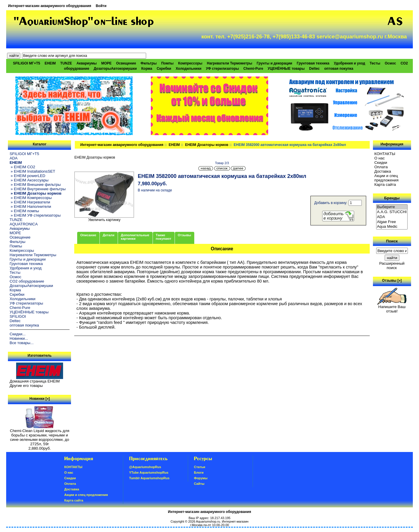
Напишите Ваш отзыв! (392, 307)
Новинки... (19, 338)
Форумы (201, 478)
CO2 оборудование (27, 281)
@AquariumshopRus (145, 467)
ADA (14, 158)
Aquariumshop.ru (208, 521)
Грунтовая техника (313, 63)
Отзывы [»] (392, 281)
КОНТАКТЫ (385, 154)
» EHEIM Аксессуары (29, 180)
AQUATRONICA (24, 224)
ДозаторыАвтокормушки (115, 69)
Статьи (200, 467)
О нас (380, 158)
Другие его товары (26, 386)
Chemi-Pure (253, 69)
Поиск (392, 241)
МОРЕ (106, 63)
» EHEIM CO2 (22, 167)
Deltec (315, 69)
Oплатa (381, 167)
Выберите (392, 207)
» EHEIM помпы (24, 211)
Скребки (164, 69)
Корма (147, 69)
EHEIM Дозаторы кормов (207, 145)
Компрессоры (190, 63)
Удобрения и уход (350, 63)
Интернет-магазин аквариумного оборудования (49, 6)
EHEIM (174, 145)
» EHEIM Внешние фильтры (35, 185)
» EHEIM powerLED (28, 176)
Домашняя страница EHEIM (35, 381)
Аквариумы (87, 63)
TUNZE (66, 63)
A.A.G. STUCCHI (392, 212)
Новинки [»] (39, 399)
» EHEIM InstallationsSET (32, 171)
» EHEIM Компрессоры (31, 198)
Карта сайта (385, 185)
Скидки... (18, 334)
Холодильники (189, 69)
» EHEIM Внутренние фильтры (38, 189)
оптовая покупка (339, 69)
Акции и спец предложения (386, 178)
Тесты (375, 63)
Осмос (390, 63)
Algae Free (392, 222)
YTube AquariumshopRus (149, 472)
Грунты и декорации (274, 63)
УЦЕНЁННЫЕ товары (286, 69)
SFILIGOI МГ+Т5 (26, 63)
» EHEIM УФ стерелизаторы (35, 215)
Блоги (199, 472)
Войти (101, 6)
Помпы (167, 63)
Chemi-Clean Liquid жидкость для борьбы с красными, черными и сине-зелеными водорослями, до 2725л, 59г (40, 436)
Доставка (383, 171)
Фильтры (149, 63)
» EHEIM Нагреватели (30, 202)
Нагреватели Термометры (229, 63)
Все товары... (22, 343)
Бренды (392, 198)
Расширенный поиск (392, 266)
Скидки (381, 163)
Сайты (199, 484)
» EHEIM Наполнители (30, 206)
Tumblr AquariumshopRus (149, 478)
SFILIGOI (18, 316)
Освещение (126, 63)
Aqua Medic (392, 227)
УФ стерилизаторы (223, 69)
